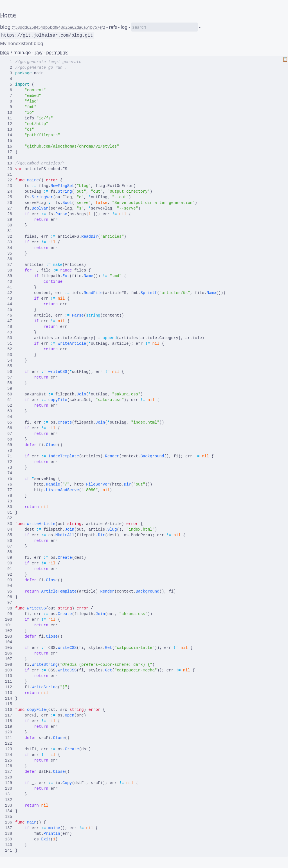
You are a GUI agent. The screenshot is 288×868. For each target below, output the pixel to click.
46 (9, 315)
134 (9, 811)
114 (9, 698)
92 (9, 575)
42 (9, 293)
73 (9, 468)
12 (9, 124)
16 (9, 146)
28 (9, 214)
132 (9, 800)
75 (9, 479)
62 (9, 406)
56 (9, 372)
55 (9, 366)
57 (9, 377)
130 (9, 789)
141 (9, 851)
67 (9, 434)
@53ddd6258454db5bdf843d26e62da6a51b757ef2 (58, 27)
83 (9, 524)
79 (9, 501)
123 (9, 749)
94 (9, 586)
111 (9, 682)
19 (9, 163)
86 (9, 541)
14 (9, 135)
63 (9, 411)
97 (9, 603)
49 (9, 332)
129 (9, 783)
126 (9, 766)
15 (9, 141)
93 (9, 580)
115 (9, 704)
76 (9, 484)
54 (9, 360)
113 (9, 693)
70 (9, 451)
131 (9, 794)
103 (9, 636)
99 (9, 614)
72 (9, 462)
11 (9, 118)
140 (9, 845)
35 (9, 253)
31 (9, 231)
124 (9, 755)
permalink (57, 52)
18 (9, 158)
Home (8, 15)
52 (9, 349)
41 (9, 287)
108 (9, 665)
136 (9, 822)
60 (9, 394)
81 (9, 513)
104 (9, 642)
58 (9, 383)
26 (9, 203)
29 (9, 220)
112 (9, 687)
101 (9, 625)
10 (9, 113)
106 (9, 653)
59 (9, 389)
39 (9, 276)
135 (9, 817)
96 (9, 597)
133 (9, 805)
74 (9, 473)
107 (9, 659)
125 (9, 760)
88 (9, 552)
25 (9, 197)
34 (9, 248)
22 (9, 180)
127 (9, 772)
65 (9, 422)
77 (9, 490)
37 (9, 265)
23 (9, 186)
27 (9, 208)
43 (9, 299)
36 (9, 259)
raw (39, 52)
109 (9, 670)
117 (9, 715)
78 (9, 496)
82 (9, 518)
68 (9, 439)
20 (9, 169)
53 (9, 355)
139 (9, 839)
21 (9, 175)
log (124, 27)
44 (9, 304)
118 (9, 721)
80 (9, 507)
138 (9, 834)
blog (5, 27)
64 (9, 417)
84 (9, 529)
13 (9, 130)
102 (9, 631)
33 (9, 242)
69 (9, 445)
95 (9, 591)
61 (9, 400)
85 (9, 535)
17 (9, 152)
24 (9, 192)
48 (9, 327)
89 (9, 558)
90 (9, 563)
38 (9, 270)
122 (9, 744)
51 (9, 344)
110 (9, 676)
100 (9, 620)
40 (9, 282)
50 (9, 338)
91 (9, 569)
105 (9, 648)
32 (9, 237)
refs (113, 27)
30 (9, 225)
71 (9, 456)
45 (9, 310)
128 (9, 777)
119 (9, 727)
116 (9, 710)
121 (9, 738)
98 (9, 608)
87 (9, 546)
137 (9, 828)
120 (9, 732)
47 (9, 321)
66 (9, 428)
